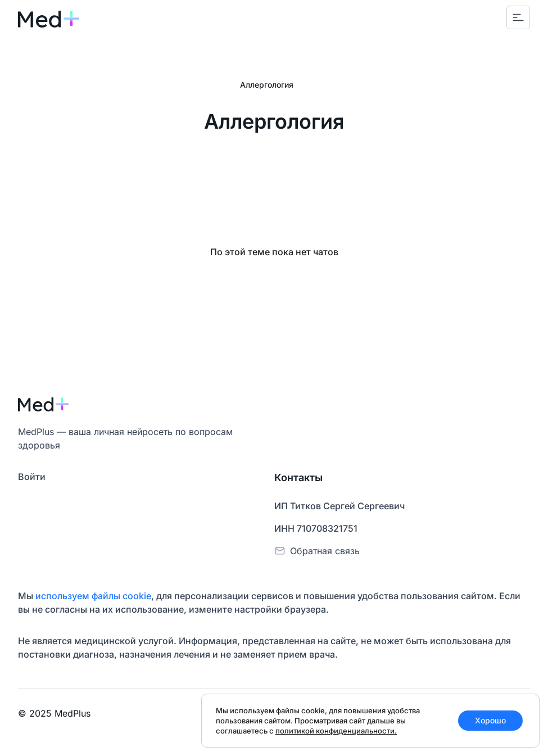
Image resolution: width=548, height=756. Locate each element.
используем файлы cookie (93, 596)
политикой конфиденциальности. (336, 731)
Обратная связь (325, 551)
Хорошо (490, 720)
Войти (32, 477)
